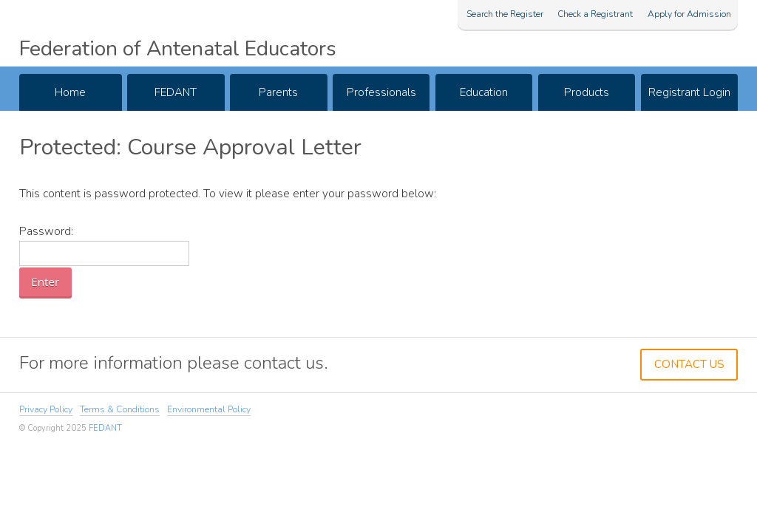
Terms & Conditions (120, 409)
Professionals (381, 92)
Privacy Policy (46, 409)
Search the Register (505, 14)
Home (70, 92)
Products (587, 92)
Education (484, 92)
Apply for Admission (689, 14)
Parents (278, 92)
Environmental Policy (209, 409)
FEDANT (176, 92)
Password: (104, 245)
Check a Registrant (595, 14)
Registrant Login (689, 92)
